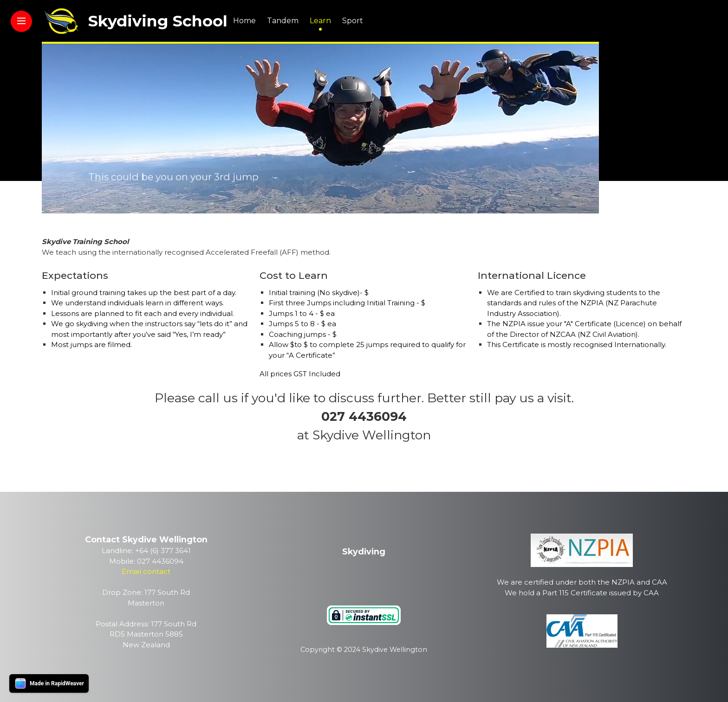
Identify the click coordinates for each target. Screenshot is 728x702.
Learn (320, 21)
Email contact (146, 571)
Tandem (283, 21)
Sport (353, 21)
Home (244, 21)
